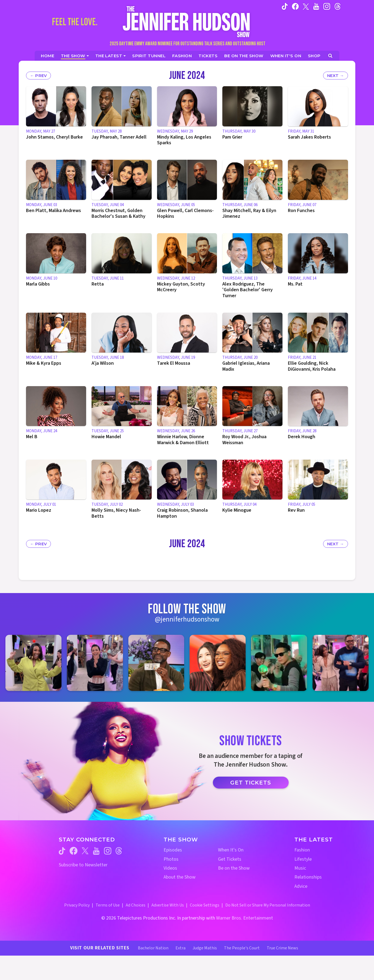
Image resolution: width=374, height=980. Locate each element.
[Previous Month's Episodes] (38, 76)
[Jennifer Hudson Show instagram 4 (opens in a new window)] (218, 663)
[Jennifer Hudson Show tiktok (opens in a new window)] (285, 6)
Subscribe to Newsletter (83, 865)
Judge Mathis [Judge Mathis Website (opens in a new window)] (205, 948)
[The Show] (75, 56)
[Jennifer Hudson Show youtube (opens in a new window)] (316, 6)
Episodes (173, 850)
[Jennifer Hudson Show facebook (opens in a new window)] (295, 6)
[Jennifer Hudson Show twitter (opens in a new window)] (306, 6)
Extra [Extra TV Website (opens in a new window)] (181, 948)
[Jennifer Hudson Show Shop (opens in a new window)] (314, 56)
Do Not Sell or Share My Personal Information (268, 905)
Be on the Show (234, 868)
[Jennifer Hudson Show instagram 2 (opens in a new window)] (95, 663)
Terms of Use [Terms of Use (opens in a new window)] (108, 905)
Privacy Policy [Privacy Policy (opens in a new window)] (77, 905)
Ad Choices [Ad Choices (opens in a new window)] (136, 905)
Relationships (308, 877)
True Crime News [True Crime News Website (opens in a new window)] (282, 948)
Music (300, 868)
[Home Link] (187, 22)
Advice (301, 886)
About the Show (180, 877)
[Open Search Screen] (330, 56)
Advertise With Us (168, 905)
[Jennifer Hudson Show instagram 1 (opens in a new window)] (33, 663)
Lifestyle (303, 859)
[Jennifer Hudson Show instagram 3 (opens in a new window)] (156, 663)
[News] (111, 56)
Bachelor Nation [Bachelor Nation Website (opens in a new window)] (153, 948)
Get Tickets (251, 783)
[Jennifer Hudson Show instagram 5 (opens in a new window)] (279, 663)
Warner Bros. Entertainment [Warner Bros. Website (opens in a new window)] (245, 918)
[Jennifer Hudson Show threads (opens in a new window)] (119, 851)
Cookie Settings (205, 905)
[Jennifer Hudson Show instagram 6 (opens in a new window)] (341, 663)
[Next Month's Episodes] (336, 76)
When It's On (231, 850)
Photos (171, 859)
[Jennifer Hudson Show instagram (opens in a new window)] (327, 6)
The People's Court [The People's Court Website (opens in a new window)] (242, 948)
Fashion (302, 850)
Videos (170, 868)
